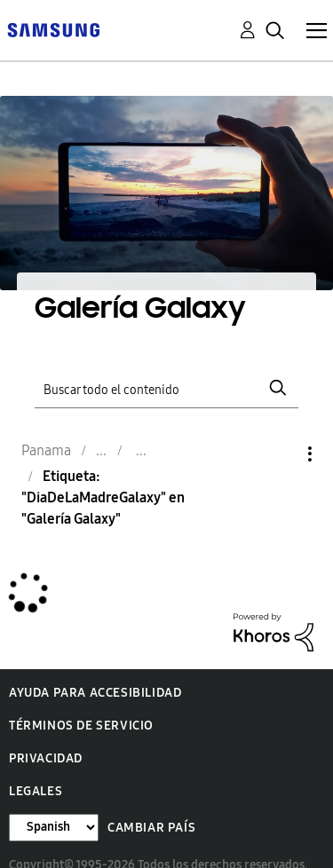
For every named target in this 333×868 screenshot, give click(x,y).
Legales (36, 791)
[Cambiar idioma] (54, 828)
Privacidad (46, 758)
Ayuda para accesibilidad (95, 693)
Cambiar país (151, 828)
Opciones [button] (280, 454)
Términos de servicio (81, 726)
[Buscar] (167, 387)
